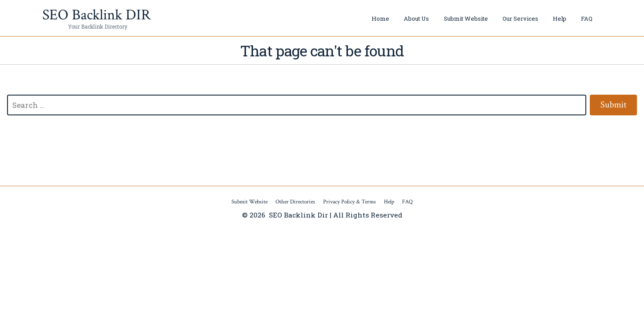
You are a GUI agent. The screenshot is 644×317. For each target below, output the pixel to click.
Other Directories (295, 202)
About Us (416, 18)
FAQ (587, 18)
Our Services (520, 18)
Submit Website (466, 18)
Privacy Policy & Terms (350, 202)
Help (560, 18)
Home (380, 18)
